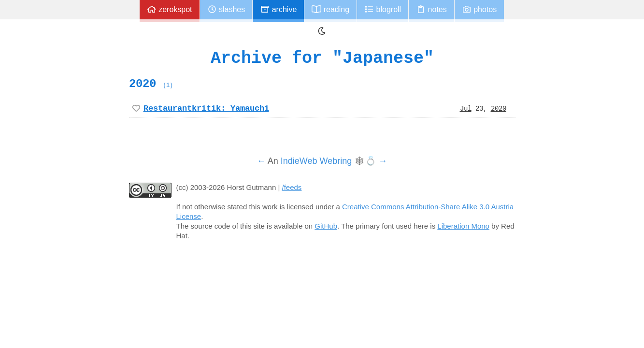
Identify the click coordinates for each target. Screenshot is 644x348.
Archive (278, 9)
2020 (151, 84)
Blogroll (383, 9)
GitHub (326, 226)
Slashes (226, 9)
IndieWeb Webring (316, 161)
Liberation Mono (463, 226)
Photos (479, 9)
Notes (431, 9)
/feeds (292, 187)
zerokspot (170, 9)
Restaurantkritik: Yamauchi (206, 108)
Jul (466, 108)
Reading (330, 9)
